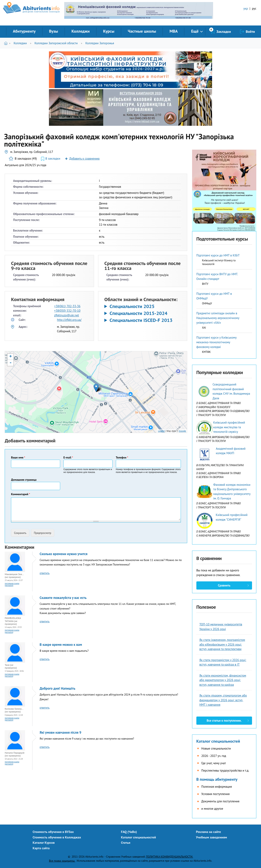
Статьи (126, 843)
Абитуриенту (24, 31)
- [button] (11, 363)
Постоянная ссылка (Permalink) (12, 584)
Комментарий (20, 494)
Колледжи (81, 31)
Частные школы (142, 31)
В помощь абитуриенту (217, 779)
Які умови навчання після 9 (60, 732)
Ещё (195, 31)
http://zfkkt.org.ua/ (69, 320)
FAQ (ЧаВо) (129, 832)
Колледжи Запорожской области (56, 43)
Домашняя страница (24, 480)
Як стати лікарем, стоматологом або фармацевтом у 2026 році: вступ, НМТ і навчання (223, 700)
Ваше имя (18, 457)
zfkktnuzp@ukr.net (67, 315)
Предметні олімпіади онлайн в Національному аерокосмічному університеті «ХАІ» (218, 318)
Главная (7, 43)
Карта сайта (41, 848)
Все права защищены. (62, 861)
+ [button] (11, 357)
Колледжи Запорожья (100, 43)
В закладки (53, 158)
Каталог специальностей (218, 741)
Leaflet (161, 431)
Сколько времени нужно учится (63, 554)
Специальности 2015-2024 (138, 313)
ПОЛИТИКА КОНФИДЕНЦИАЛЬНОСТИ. (169, 857)
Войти (250, 32)
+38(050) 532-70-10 (67, 311)
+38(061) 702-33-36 (67, 306)
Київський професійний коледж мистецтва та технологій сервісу (229, 427)
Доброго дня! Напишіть (57, 688)
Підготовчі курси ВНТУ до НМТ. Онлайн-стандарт (217, 276)
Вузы (54, 31)
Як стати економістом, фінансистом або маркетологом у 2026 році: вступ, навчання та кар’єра (223, 680)
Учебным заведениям (211, 837)
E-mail (68, 457)
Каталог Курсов (44, 843)
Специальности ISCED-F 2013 (141, 320)
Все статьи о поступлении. (224, 721)
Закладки (224, 32)
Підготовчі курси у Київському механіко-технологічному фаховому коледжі (216, 342)
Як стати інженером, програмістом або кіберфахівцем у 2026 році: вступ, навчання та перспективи (222, 644)
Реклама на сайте (208, 832)
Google (182, 431)
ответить (45, 573)
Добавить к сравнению (84, 158)
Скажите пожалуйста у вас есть (63, 598)
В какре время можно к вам (61, 645)
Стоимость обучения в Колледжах (57, 837)
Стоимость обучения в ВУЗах (53, 832)
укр (246, 8)
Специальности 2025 (132, 306)
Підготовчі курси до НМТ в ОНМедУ (214, 296)
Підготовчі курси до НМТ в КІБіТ (218, 255)
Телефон (122, 457)
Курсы (109, 31)
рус (254, 8)
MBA (174, 31)
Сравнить (224, 585)
